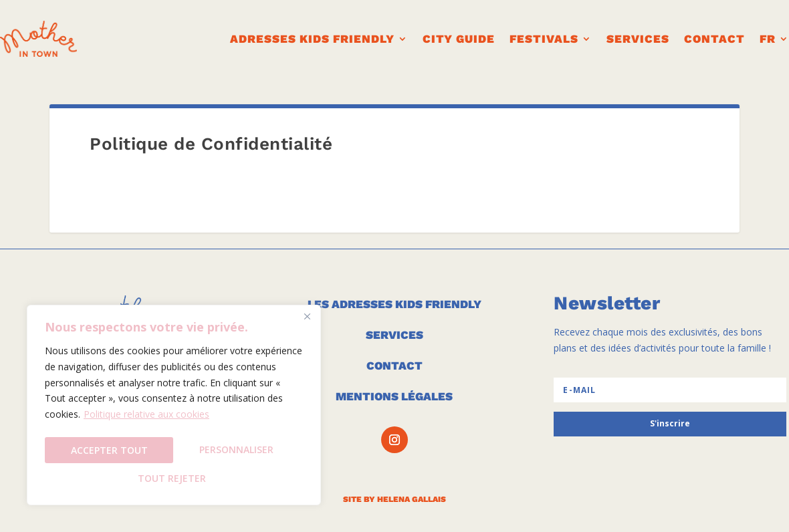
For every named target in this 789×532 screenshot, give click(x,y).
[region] (174, 408)
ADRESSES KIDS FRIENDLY (312, 39)
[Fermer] (307, 322)
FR (768, 39)
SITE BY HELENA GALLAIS (394, 499)
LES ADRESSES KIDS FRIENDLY (394, 304)
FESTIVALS (544, 39)
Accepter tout (174, 478)
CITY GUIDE (459, 39)
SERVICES (394, 335)
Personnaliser (108, 452)
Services (638, 39)
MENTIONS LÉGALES (394, 396)
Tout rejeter (237, 452)
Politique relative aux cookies (146, 420)
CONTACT (714, 39)
